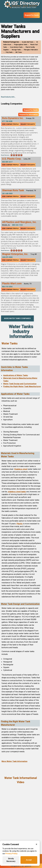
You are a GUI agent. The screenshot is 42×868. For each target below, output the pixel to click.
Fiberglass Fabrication (31, 50)
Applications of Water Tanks (16, 375)
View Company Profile (10, 124)
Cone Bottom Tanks (16, 47)
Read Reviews (5, 155)
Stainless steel (21, 469)
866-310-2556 (7, 287)
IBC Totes (19, 52)
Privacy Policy (11, 854)
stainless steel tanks (17, 492)
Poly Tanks (9, 52)
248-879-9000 (7, 257)
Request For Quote (32, 15)
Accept (29, 860)
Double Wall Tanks (28, 42)
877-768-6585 (7, 121)
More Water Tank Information (14, 761)
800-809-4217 (7, 162)
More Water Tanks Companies (17, 318)
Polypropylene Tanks (21, 45)
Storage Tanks (16, 50)
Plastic (20, 524)
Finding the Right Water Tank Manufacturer (22, 386)
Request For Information (29, 115)
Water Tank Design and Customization (20, 384)
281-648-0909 (7, 194)
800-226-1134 (17, 225)
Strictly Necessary (11, 860)
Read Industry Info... (8, 97)
